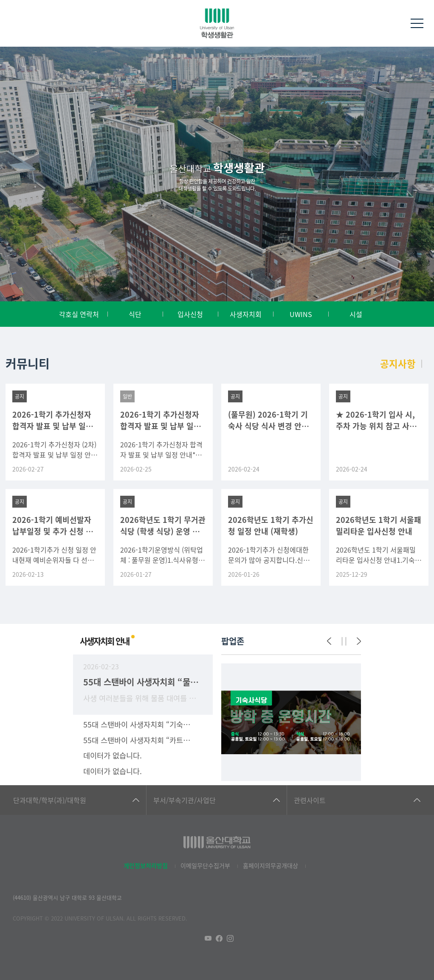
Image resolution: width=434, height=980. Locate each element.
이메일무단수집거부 (205, 865)
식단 (135, 314)
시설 (356, 314)
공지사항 (398, 363)
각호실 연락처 (79, 314)
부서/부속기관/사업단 (185, 800)
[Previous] (329, 641)
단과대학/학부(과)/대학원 (50, 800)
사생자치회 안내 (104, 641)
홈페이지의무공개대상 (271, 865)
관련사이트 (310, 800)
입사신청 (190, 314)
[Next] (359, 641)
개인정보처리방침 (146, 865)
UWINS (301, 314)
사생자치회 (246, 314)
